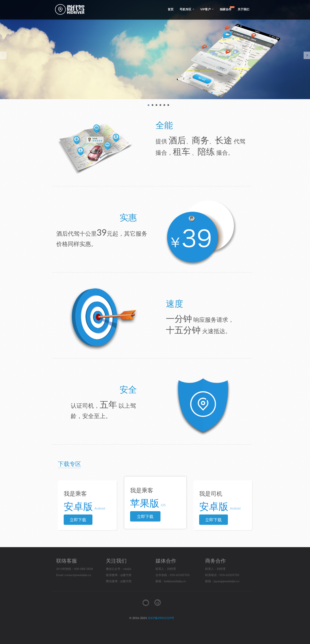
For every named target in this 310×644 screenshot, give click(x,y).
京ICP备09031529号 (161, 618)
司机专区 (187, 9)
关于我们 (243, 9)
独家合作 (226, 9)
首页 (171, 9)
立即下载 (78, 520)
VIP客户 (207, 9)
